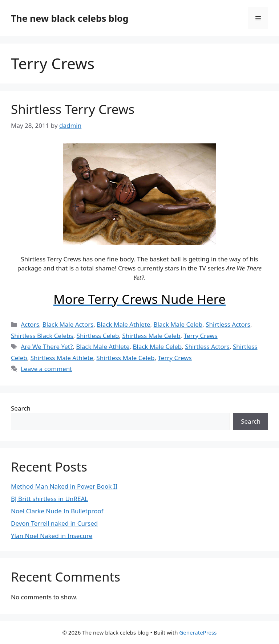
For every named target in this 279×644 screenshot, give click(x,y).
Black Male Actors (68, 324)
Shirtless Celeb (98, 336)
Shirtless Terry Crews (73, 109)
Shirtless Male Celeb (151, 336)
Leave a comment (46, 369)
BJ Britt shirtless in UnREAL (49, 499)
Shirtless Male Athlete (62, 358)
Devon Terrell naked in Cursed (54, 523)
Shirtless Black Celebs (42, 336)
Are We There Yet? (47, 347)
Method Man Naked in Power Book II (64, 486)
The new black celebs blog (70, 18)
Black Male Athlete (123, 324)
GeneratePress (198, 632)
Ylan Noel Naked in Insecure (52, 536)
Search (21, 408)
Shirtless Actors (228, 324)
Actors (30, 324)
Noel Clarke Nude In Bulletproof (57, 511)
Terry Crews (201, 336)
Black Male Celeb (178, 324)
